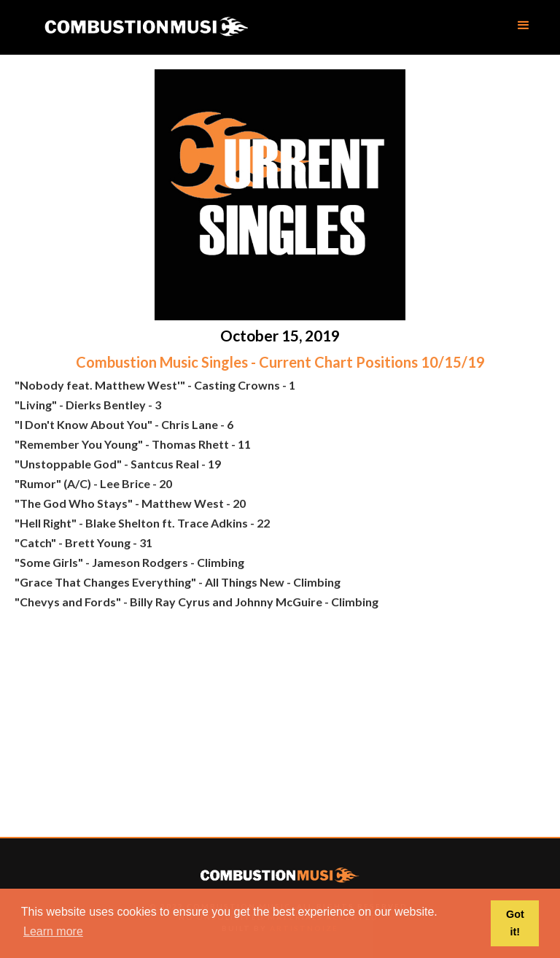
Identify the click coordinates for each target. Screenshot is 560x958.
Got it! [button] (515, 923)
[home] (146, 27)
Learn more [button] (53, 931)
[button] (524, 26)
